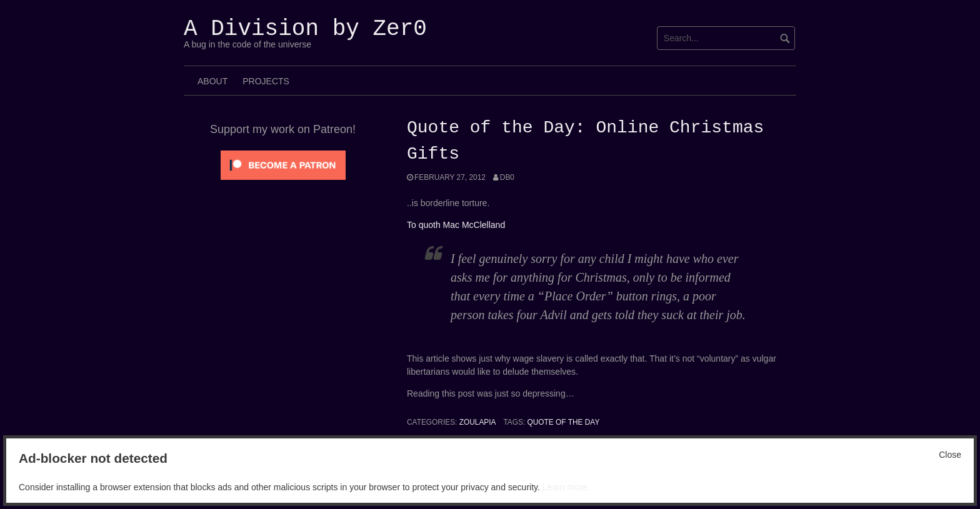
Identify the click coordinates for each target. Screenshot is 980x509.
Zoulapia (478, 422)
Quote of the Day (564, 422)
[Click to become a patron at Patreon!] (283, 164)
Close (950, 455)
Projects (266, 81)
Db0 (507, 177)
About (212, 81)
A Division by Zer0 (305, 29)
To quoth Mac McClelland (456, 225)
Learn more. (566, 487)
